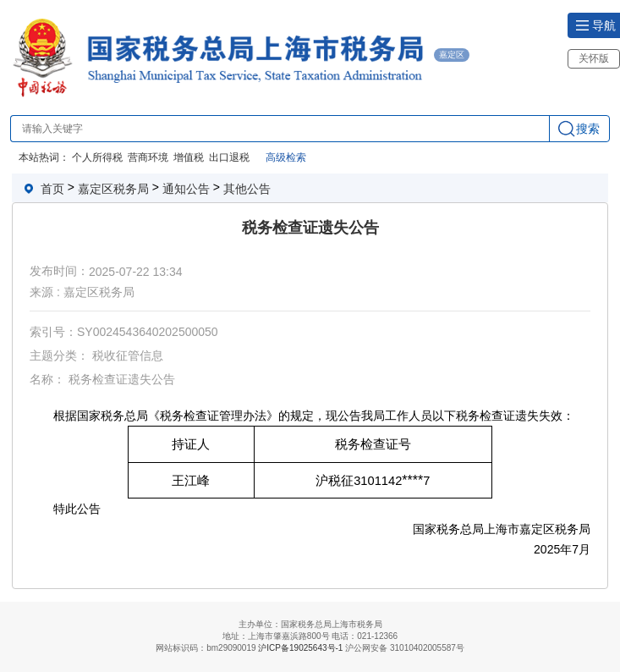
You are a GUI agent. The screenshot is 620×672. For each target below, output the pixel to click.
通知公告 (186, 189)
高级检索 (286, 157)
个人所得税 (97, 157)
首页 (52, 189)
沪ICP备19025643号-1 (300, 649)
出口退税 (229, 157)
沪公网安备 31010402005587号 (405, 648)
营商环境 (148, 157)
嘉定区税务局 (113, 189)
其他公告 (247, 189)
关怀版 (594, 58)
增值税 (189, 157)
